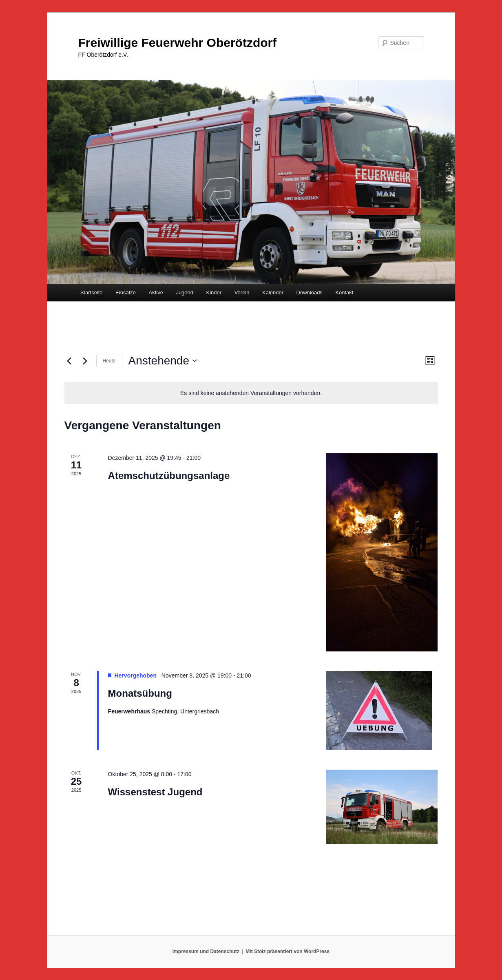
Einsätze (126, 292)
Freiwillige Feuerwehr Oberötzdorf (178, 43)
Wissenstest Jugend (155, 792)
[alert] (251, 393)
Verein (242, 292)
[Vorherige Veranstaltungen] (69, 361)
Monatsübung (140, 693)
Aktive (156, 292)
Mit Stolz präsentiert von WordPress (287, 951)
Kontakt (344, 292)
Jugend (185, 292)
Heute (109, 361)
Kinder (214, 292)
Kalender (273, 292)
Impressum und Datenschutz (206, 951)
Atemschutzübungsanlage (169, 476)
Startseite (92, 292)
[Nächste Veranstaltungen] (85, 361)
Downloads (310, 292)
